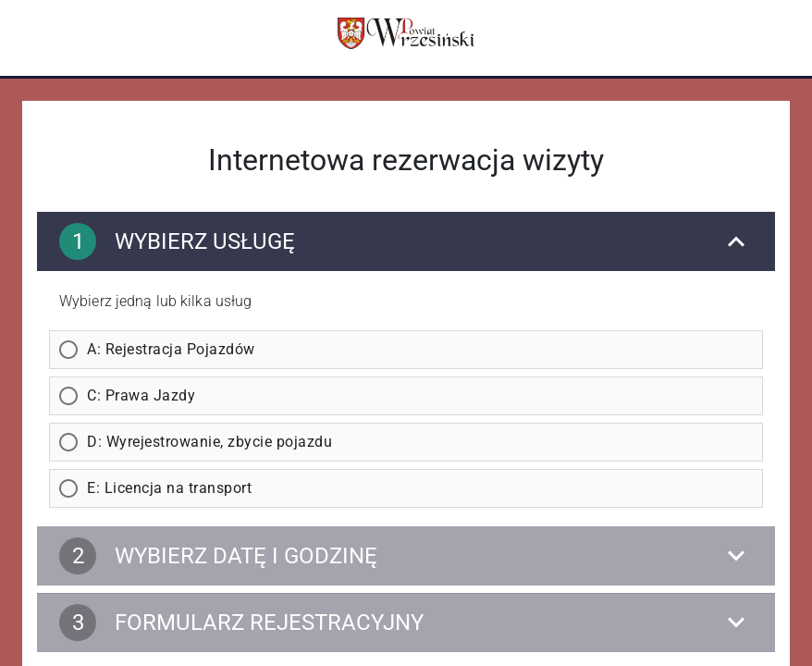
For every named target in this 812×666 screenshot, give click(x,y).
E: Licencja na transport (169, 488)
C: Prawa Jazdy (141, 395)
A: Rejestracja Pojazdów (171, 349)
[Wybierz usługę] (406, 241)
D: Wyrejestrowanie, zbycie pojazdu (209, 442)
